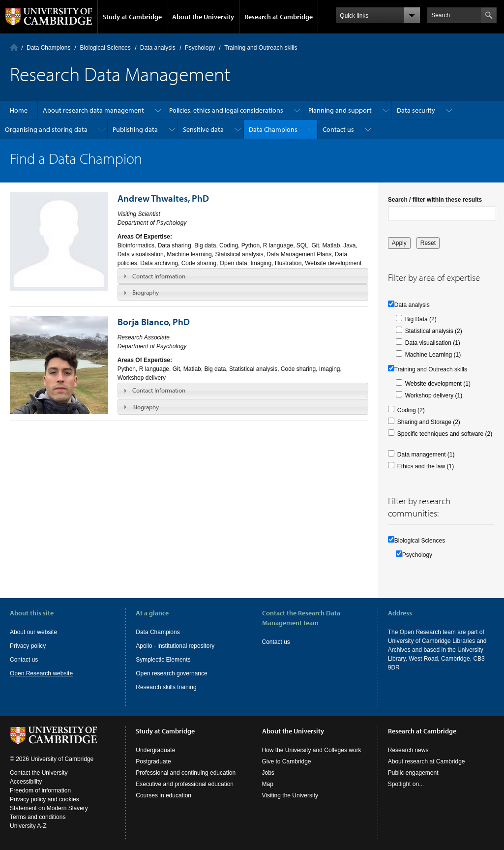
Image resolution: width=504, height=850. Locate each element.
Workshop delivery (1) (434, 395)
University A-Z (28, 826)
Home (14, 47)
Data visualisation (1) (433, 343)
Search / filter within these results (435, 200)
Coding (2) (411, 410)
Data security (416, 110)
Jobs (268, 773)
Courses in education (163, 795)
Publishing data (135, 129)
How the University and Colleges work (312, 750)
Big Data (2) (421, 319)
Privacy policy (28, 646)
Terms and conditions (38, 817)
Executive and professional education (185, 784)
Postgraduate (153, 761)
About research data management (93, 110)
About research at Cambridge (427, 761)
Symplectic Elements (163, 660)
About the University (203, 17)
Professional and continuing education (186, 773)
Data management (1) (426, 455)
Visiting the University (290, 795)
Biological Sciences (105, 48)
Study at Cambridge (132, 17)
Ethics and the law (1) (426, 466)
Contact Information (159, 276)
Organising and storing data (46, 129)
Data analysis (158, 48)
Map (268, 784)
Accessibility (26, 782)
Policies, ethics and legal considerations (226, 110)
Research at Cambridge (279, 17)
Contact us (338, 129)
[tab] (243, 276)
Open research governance (171, 673)
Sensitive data (203, 129)
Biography (146, 292)
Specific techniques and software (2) (445, 434)
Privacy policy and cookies (44, 799)
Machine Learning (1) (433, 355)
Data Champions (48, 48)
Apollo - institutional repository (175, 646)
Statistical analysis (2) (434, 331)
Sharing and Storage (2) (429, 422)
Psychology (200, 48)
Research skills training (166, 687)
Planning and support (340, 110)
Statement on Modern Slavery (49, 808)
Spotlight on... (406, 784)
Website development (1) (438, 384)
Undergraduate (155, 750)
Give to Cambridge (287, 761)
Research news (408, 750)
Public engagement (413, 773)
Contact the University (39, 773)
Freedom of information (40, 790)
